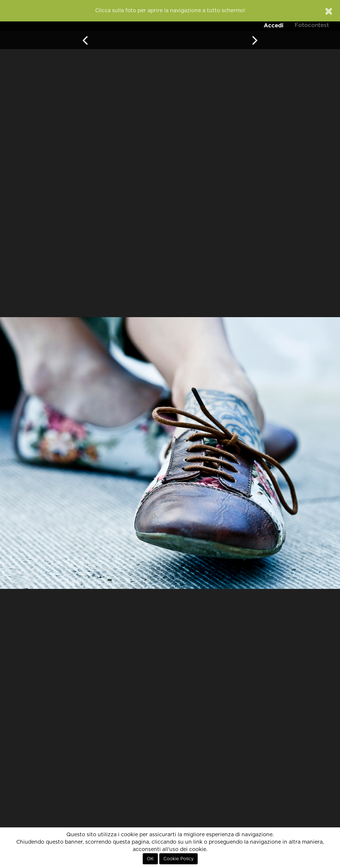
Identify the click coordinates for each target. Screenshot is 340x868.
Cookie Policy (178, 859)
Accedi (274, 25)
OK (150, 859)
